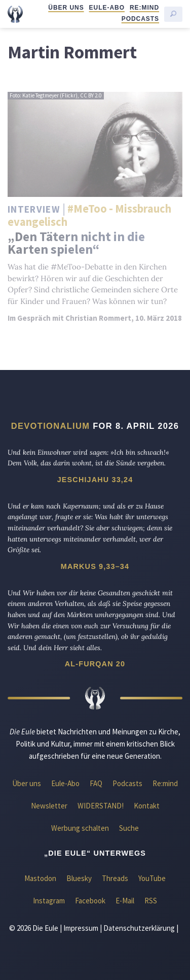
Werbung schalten (80, 828)
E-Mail (125, 901)
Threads (115, 878)
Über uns (66, 8)
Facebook (90, 901)
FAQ (96, 783)
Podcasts (140, 19)
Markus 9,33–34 (95, 566)
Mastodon (40, 878)
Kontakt (147, 806)
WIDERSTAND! (101, 806)
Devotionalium (51, 426)
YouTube (152, 878)
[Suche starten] (173, 14)
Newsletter (49, 806)
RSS (151, 901)
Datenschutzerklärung (139, 928)
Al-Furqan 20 (95, 664)
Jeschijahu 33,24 (95, 480)
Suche (129, 828)
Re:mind (144, 8)
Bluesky (79, 878)
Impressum (81, 928)
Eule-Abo (107, 8)
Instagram (49, 901)
